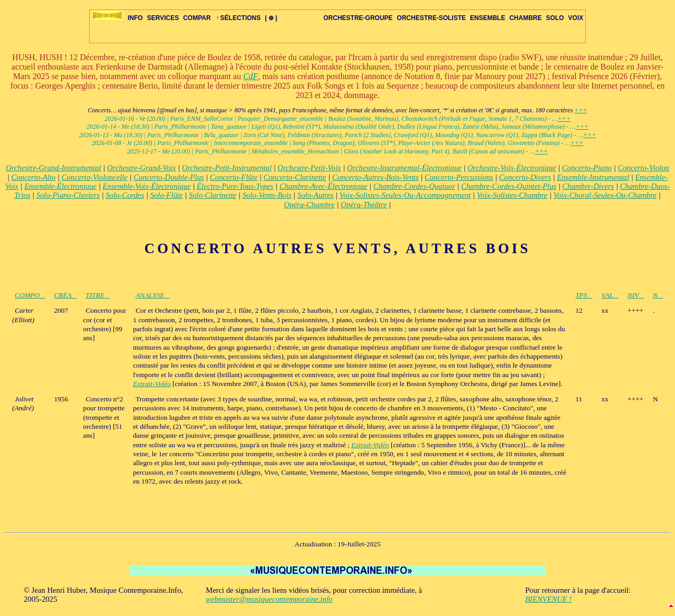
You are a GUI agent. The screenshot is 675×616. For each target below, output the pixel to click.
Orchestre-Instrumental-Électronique (404, 168)
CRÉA (65, 295)
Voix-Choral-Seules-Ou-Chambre (605, 195)
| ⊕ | (271, 18)
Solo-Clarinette (213, 195)
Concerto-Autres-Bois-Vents (375, 177)
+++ (581, 110)
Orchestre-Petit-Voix (309, 168)
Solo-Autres (316, 195)
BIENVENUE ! (548, 599)
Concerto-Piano (587, 168)
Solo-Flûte (167, 195)
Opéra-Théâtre (364, 205)
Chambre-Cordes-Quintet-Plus (508, 186)
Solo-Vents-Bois (267, 195)
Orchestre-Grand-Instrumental (53, 168)
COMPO (30, 295)
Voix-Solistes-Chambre (512, 195)
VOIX (576, 18)
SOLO (555, 18)
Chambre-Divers (588, 186)
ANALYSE (153, 295)
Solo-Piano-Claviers (68, 195)
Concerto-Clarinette (295, 177)
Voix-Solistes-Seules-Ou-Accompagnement (405, 195)
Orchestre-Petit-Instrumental (227, 168)
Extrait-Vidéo (152, 384)
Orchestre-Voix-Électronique (512, 168)
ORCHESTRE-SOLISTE (432, 18)
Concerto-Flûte (234, 177)
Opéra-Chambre (310, 205)
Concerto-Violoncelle (95, 177)
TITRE (98, 295)
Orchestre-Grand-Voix (142, 168)
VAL (610, 295)
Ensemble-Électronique (60, 186)
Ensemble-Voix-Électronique (147, 186)
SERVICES (163, 18)
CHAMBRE (525, 18)
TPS (584, 295)
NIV (636, 295)
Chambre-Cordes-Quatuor (414, 186)
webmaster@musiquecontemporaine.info (269, 599)
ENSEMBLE (488, 18)
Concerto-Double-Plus (169, 177)
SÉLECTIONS (238, 18)
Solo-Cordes (125, 195)
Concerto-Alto (33, 177)
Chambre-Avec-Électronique (324, 186)
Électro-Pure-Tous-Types (235, 186)
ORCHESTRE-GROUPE (358, 18)
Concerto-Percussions (459, 177)
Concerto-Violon (643, 168)
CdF (250, 76)
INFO (135, 18)
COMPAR (197, 18)
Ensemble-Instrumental (593, 177)
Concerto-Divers (525, 177)
